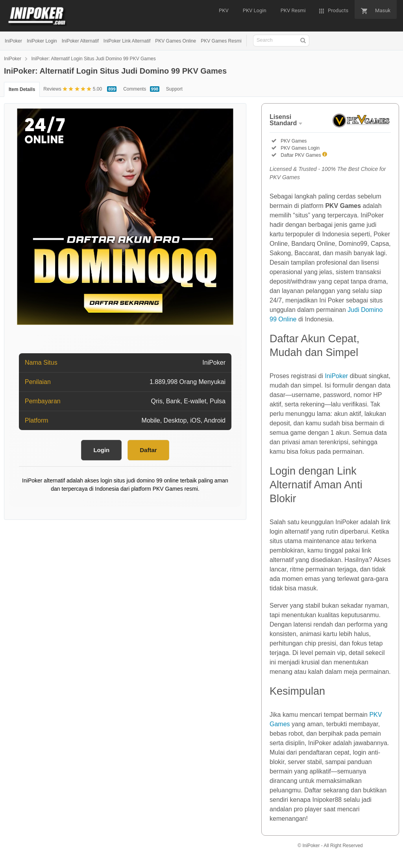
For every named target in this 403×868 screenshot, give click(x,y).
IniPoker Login (42, 41)
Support (174, 89)
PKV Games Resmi (221, 41)
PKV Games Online (176, 41)
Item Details (22, 89)
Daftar (148, 450)
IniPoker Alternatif (80, 41)
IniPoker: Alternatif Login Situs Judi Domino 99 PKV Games (93, 59)
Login (101, 450)
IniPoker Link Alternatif (127, 41)
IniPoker (13, 41)
